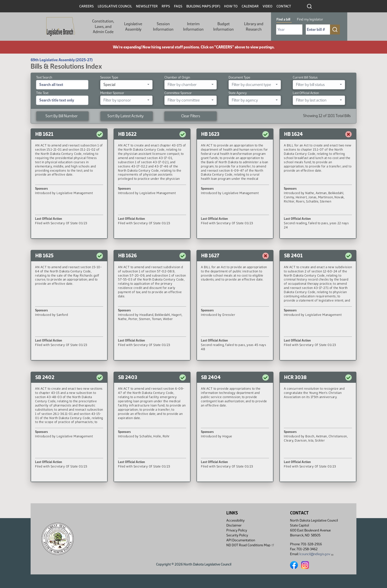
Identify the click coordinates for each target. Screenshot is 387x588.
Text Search (44, 77)
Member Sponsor (112, 93)
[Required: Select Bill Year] (289, 30)
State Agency (238, 93)
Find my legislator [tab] (310, 19)
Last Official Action (306, 93)
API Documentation (241, 540)
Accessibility (235, 520)
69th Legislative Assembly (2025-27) (62, 60)
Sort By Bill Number (62, 116)
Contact (284, 6)
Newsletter (147, 6)
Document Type (239, 77)
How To (231, 6)
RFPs (166, 6)
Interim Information (193, 27)
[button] (69, 184)
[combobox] (126, 85)
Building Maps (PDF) (203, 6)
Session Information (163, 27)
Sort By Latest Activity (126, 116)
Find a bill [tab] (283, 19)
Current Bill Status (305, 77)
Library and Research (254, 27)
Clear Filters (191, 116)
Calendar (250, 6)
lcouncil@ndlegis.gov (317, 554)
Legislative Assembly (133, 27)
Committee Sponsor (178, 93)
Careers (87, 6)
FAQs (178, 6)
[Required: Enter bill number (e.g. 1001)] (318, 30)
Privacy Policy (237, 530)
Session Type (109, 77)
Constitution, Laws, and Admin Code (103, 26)
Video (268, 6)
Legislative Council (115, 6)
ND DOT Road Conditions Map (251, 545)
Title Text (42, 93)
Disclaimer (234, 525)
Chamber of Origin (177, 77)
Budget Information (223, 27)
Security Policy (237, 535)
